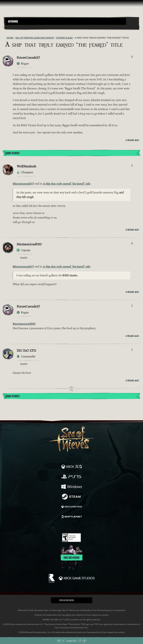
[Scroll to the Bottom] (84, 641)
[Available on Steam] (72, 497)
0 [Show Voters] (132, 57)
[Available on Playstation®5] (72, 477)
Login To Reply (12, 153)
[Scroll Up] (63, 641)
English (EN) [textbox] (67, 600)
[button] (66, 21)
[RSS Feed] (5, 38)
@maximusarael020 (24, 324)
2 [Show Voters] (132, 166)
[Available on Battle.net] (72, 517)
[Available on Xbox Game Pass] (72, 507)
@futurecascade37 (23, 184)
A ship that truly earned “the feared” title (67, 184)
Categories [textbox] (13, 22)
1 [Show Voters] (132, 306)
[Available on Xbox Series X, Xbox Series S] (72, 467)
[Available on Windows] (72, 487)
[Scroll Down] (80, 641)
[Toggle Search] (10, 27)
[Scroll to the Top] (59, 641)
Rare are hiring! (71, 558)
